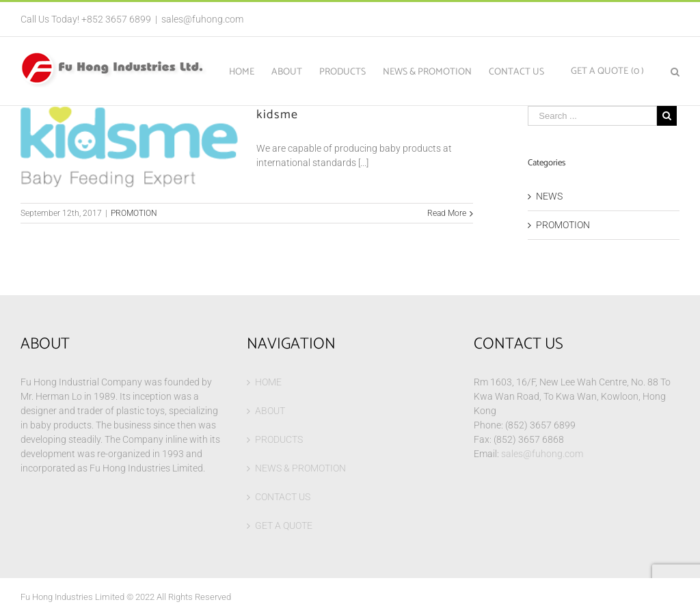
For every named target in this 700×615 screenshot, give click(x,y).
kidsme (277, 115)
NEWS (549, 196)
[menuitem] (250, 71)
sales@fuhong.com (202, 19)
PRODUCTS (279, 439)
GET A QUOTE (284, 525)
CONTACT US (283, 497)
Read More (447, 213)
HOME (268, 382)
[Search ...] (592, 116)
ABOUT (270, 411)
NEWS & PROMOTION (300, 468)
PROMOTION (134, 213)
